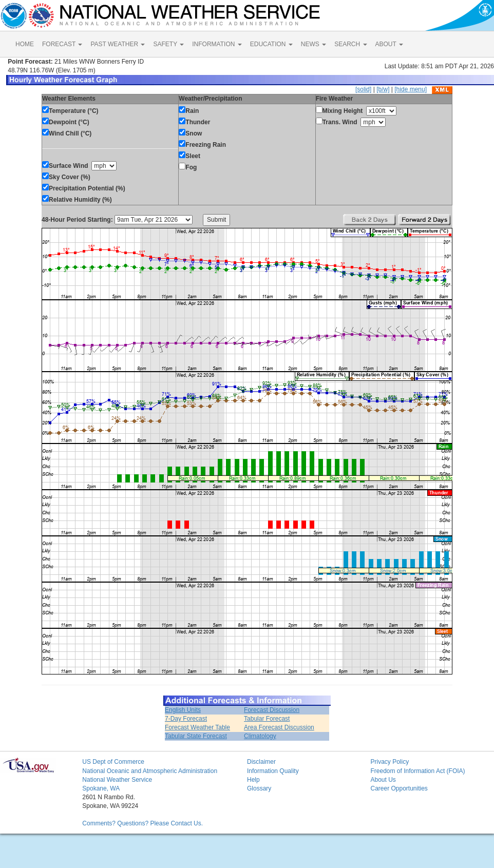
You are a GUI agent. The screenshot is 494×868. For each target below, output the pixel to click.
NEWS (313, 44)
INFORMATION (217, 44)
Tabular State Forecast (196, 736)
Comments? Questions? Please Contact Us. (142, 823)
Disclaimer (261, 762)
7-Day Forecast (186, 719)
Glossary (259, 788)
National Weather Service (117, 780)
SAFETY (168, 44)
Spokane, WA (101, 788)
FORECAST (62, 44)
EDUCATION (271, 44)
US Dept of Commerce (113, 762)
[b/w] (383, 89)
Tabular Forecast (267, 719)
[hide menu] (411, 89)
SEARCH (350, 44)
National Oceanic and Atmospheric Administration (150, 771)
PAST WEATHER (118, 44)
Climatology (260, 736)
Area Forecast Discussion (279, 727)
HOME (25, 44)
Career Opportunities (399, 788)
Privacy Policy (389, 762)
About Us (383, 780)
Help (253, 780)
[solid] (363, 89)
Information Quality (273, 771)
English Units (183, 710)
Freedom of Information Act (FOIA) (417, 771)
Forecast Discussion (272, 710)
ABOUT (389, 44)
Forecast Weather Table (197, 727)
